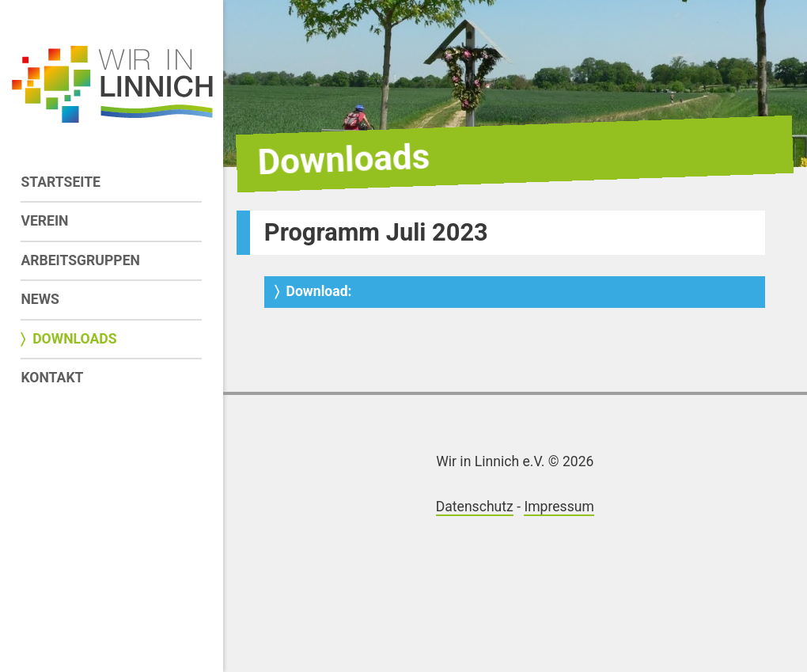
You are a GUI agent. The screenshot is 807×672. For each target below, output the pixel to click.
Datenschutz (475, 507)
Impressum (559, 507)
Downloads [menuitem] (74, 339)
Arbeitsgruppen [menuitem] (80, 260)
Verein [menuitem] (44, 221)
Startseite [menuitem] (61, 182)
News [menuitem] (40, 299)
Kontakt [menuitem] (52, 378)
